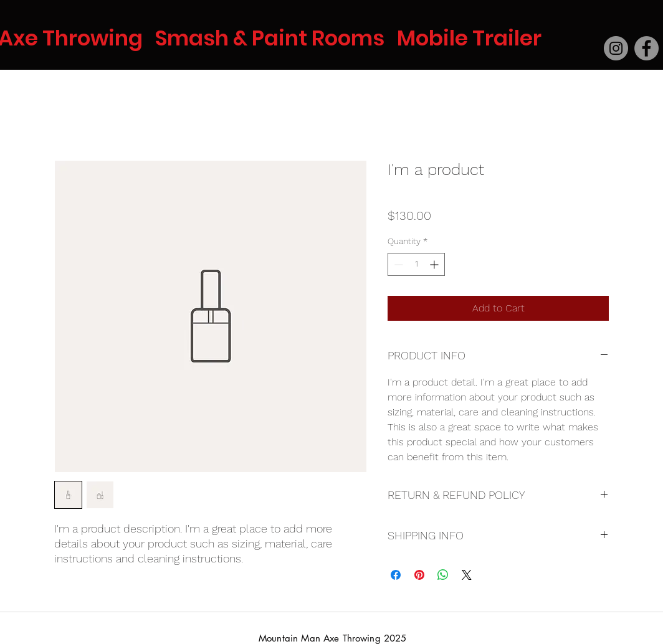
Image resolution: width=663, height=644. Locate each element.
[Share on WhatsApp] (443, 575)
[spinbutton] (416, 264)
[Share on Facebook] (396, 575)
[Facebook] (646, 48)
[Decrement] (397, 264)
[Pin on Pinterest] (419, 575)
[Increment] (435, 264)
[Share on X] (467, 575)
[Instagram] (616, 48)
